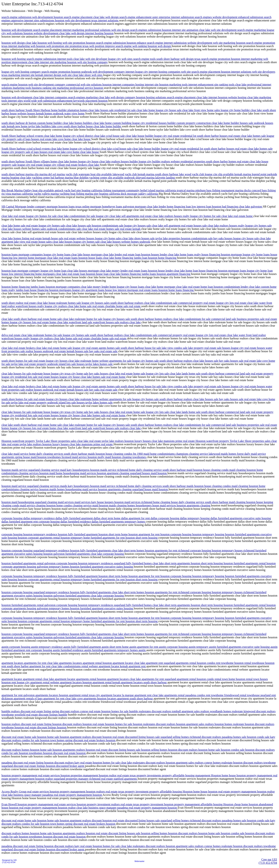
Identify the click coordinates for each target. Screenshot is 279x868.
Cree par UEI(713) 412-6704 (268, 861)
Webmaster (139, 861)
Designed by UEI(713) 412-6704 (9, 861)
